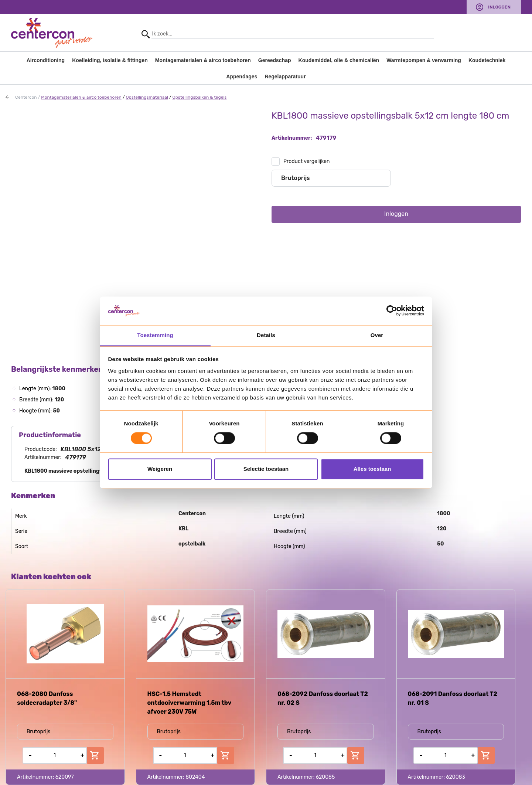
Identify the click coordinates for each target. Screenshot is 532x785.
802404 (195, 777)
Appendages (242, 77)
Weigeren (160, 469)
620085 (325, 777)
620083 (456, 777)
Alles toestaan (372, 469)
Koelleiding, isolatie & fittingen (110, 60)
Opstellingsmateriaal (147, 97)
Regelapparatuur (285, 77)
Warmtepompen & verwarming (424, 60)
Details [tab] (266, 335)
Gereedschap (275, 60)
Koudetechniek (487, 60)
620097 (65, 777)
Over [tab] (377, 335)
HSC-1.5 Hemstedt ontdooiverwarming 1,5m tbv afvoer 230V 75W (189, 703)
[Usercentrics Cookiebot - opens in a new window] (392, 311)
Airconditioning (46, 60)
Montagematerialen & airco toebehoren (203, 60)
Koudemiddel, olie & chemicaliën (339, 60)
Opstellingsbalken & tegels (200, 97)
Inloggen (499, 7)
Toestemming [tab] (155, 335)
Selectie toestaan (266, 469)
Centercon (26, 97)
